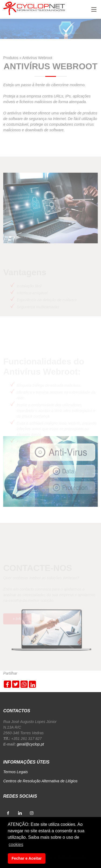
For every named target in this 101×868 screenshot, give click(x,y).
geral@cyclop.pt (31, 744)
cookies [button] (16, 845)
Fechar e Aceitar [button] (27, 858)
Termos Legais (15, 772)
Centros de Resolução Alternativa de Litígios (40, 781)
